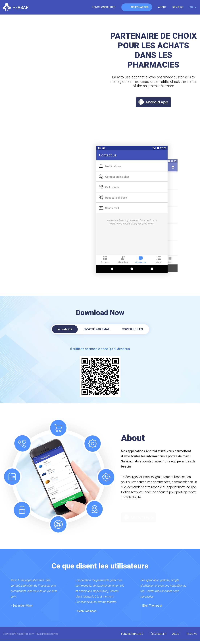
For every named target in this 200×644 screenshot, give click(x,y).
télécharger (139, 7)
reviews (178, 7)
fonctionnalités (104, 7)
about (162, 7)
